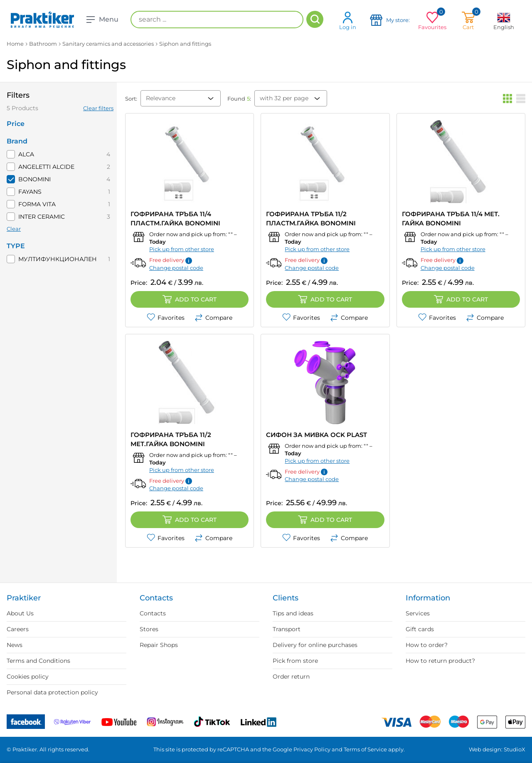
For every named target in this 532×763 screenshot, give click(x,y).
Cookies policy (28, 677)
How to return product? (440, 661)
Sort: (131, 99)
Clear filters (98, 108)
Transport (287, 629)
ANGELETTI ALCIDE (46, 167)
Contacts (153, 613)
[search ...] (217, 20)
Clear (14, 229)
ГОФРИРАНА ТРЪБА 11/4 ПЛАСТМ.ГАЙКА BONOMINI (175, 219)
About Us (20, 613)
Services (418, 613)
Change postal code (176, 268)
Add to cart (190, 299)
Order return (291, 677)
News (15, 645)
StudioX (515, 749)
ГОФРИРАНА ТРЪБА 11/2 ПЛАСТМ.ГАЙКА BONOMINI (311, 219)
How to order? (427, 645)
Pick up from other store (182, 249)
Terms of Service (365, 749)
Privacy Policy (312, 749)
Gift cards (420, 629)
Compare (213, 318)
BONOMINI (34, 179)
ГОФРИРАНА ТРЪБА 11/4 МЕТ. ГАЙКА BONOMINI (451, 219)
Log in (348, 21)
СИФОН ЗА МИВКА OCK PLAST (316, 435)
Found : (239, 99)
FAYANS (30, 192)
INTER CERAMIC (42, 217)
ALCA (26, 154)
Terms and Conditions (38, 661)
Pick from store (295, 661)
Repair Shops (159, 645)
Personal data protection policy (52, 692)
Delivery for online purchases (315, 645)
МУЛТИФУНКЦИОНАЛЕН (58, 259)
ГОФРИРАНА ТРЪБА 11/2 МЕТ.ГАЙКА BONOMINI (171, 439)
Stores (149, 629)
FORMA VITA (37, 204)
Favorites (166, 318)
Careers (18, 629)
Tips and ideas (293, 613)
